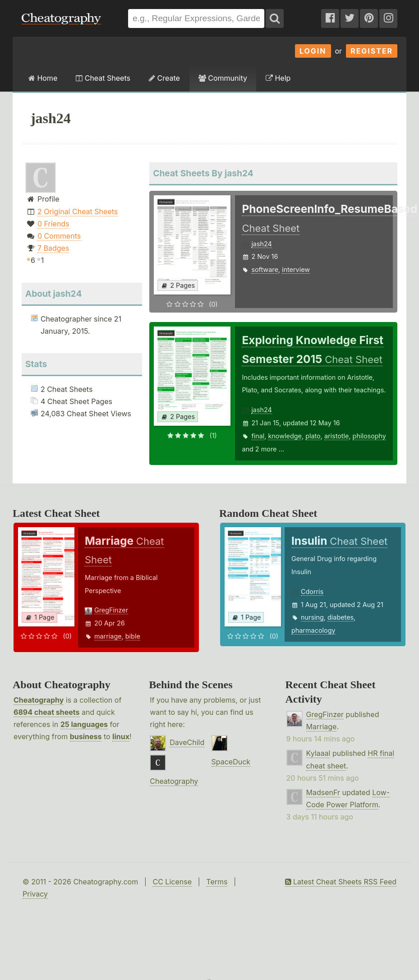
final (258, 436)
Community (223, 78)
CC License (172, 882)
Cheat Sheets (103, 78)
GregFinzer (111, 610)
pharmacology (313, 630)
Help (278, 78)
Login (313, 51)
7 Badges (53, 248)
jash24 (262, 244)
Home (43, 78)
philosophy (369, 436)
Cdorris (312, 591)
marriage (108, 636)
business (86, 736)
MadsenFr (323, 792)
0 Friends (53, 224)
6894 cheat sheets (47, 712)
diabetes (341, 617)
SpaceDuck (231, 762)
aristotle (337, 436)
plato (313, 436)
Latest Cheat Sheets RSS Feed (341, 882)
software (265, 269)
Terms (217, 882)
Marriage (322, 727)
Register (372, 51)
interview (296, 269)
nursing (312, 617)
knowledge (285, 436)
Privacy (35, 894)
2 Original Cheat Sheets (78, 212)
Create (164, 78)
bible (133, 636)
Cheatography (39, 700)
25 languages (84, 724)
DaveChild (187, 742)
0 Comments (59, 236)
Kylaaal (318, 753)
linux (121, 736)
